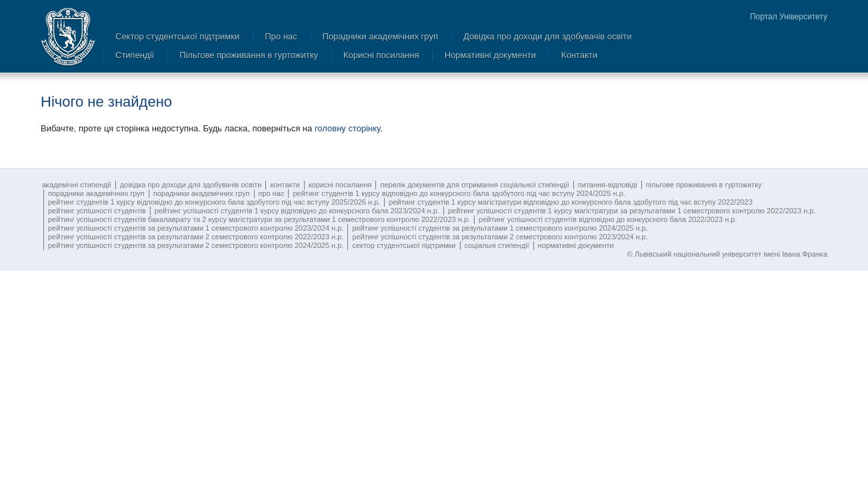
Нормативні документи (490, 55)
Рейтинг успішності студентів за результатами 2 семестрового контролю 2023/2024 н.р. (500, 237)
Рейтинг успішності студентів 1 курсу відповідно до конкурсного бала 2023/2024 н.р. (297, 211)
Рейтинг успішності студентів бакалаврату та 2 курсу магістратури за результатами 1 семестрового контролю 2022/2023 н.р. (259, 219)
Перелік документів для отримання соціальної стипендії (474, 185)
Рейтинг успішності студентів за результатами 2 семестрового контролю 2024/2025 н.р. (196, 245)
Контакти (579, 55)
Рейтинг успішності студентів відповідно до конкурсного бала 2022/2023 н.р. (608, 219)
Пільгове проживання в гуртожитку (249, 55)
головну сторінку (347, 128)
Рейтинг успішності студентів (97, 211)
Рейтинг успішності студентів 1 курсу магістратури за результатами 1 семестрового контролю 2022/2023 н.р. (632, 211)
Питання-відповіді (608, 185)
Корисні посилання (381, 55)
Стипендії (135, 55)
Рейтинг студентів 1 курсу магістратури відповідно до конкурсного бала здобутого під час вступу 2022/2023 (571, 202)
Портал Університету (789, 17)
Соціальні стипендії (497, 245)
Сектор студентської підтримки (177, 36)
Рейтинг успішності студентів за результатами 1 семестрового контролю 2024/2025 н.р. (500, 228)
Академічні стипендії (77, 185)
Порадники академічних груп (380, 36)
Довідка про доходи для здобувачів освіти (548, 36)
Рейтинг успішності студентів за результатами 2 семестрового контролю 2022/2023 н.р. (196, 237)
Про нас (281, 36)
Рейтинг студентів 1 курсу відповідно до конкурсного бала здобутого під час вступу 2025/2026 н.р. (214, 202)
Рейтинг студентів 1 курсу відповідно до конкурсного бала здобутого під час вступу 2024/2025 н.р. (459, 193)
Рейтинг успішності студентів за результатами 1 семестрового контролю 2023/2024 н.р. (196, 228)
